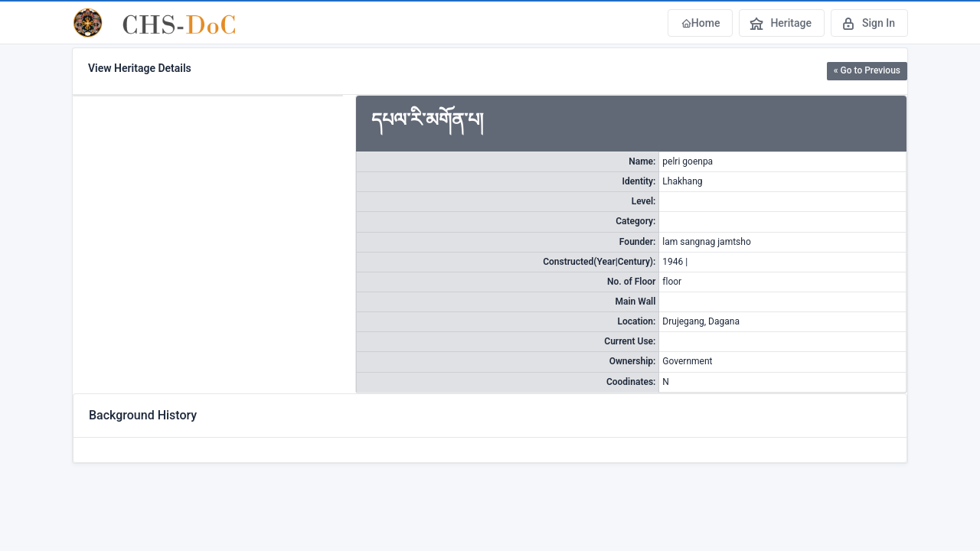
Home (701, 23)
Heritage (780, 23)
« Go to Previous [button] (867, 70)
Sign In (868, 23)
